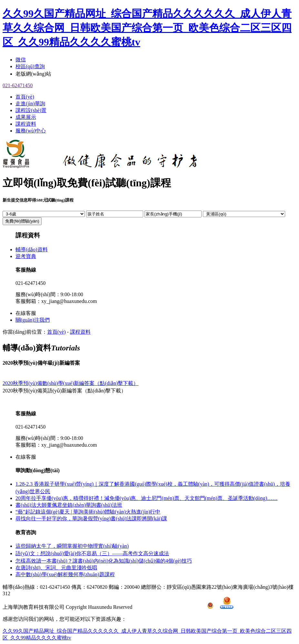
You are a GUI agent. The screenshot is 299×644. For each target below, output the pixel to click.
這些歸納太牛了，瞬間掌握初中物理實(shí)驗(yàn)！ (72, 546)
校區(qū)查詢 (30, 66)
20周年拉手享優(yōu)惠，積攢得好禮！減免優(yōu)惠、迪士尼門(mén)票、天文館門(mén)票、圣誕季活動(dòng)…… (146, 498)
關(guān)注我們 (33, 320)
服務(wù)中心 (31, 131)
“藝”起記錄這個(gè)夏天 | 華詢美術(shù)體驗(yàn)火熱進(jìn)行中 (88, 512)
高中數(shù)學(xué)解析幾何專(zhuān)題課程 (65, 574)
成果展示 (26, 117)
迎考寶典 (26, 256)
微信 (21, 60)
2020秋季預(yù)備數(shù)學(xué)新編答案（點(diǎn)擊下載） (70, 383)
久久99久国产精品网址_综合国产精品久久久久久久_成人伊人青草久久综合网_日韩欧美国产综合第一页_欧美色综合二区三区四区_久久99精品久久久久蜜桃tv (147, 28)
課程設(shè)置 (31, 110)
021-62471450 (18, 85)
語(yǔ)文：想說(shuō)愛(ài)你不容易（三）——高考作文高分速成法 (92, 553)
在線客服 (26, 313)
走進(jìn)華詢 (30, 104)
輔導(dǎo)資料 (32, 249)
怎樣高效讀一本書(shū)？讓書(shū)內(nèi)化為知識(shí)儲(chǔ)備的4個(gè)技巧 (104, 561)
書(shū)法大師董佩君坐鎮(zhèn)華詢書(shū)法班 (69, 505)
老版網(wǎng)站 (33, 74)
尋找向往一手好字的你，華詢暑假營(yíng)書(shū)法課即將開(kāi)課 (91, 519)
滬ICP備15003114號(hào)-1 (169, 607)
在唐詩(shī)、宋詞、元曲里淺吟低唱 (56, 568)
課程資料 (26, 124)
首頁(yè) (25, 97)
